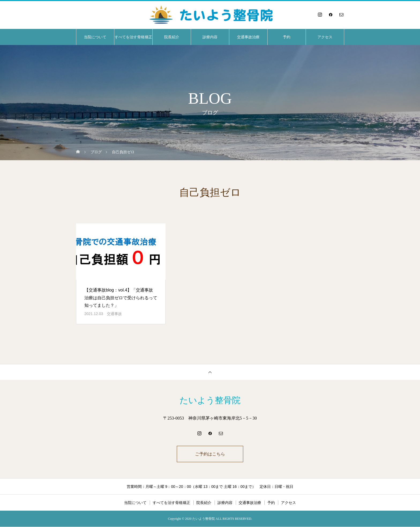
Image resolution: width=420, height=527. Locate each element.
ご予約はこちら (210, 454)
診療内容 (210, 37)
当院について (95, 37)
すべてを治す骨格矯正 (133, 37)
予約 (287, 37)
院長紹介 (172, 37)
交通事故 (114, 314)
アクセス (325, 37)
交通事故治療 (248, 37)
